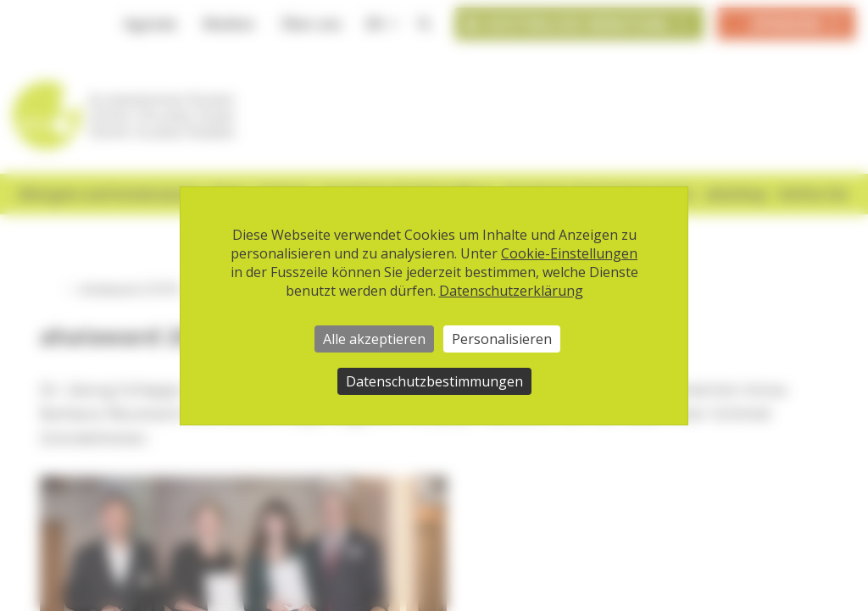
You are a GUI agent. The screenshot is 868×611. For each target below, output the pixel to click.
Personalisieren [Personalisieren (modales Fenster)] (502, 339)
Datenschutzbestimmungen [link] (434, 381)
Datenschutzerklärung (511, 291)
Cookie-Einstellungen (569, 253)
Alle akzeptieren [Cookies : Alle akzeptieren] (374, 339)
